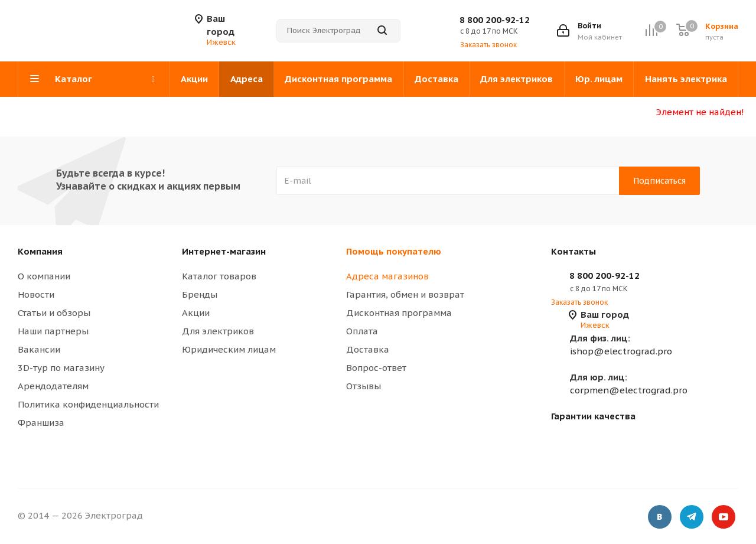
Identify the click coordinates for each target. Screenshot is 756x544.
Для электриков (218, 331)
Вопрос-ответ (376, 368)
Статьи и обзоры (54, 313)
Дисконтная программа (399, 313)
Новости (36, 294)
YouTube (724, 517)
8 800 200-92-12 (495, 20)
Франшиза (41, 423)
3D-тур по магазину (61, 368)
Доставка (368, 349)
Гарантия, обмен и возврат (405, 294)
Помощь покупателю (394, 251)
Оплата (362, 331)
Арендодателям (53, 386)
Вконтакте (660, 517)
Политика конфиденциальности (88, 404)
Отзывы (364, 386)
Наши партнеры (53, 331)
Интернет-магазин (224, 251)
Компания (40, 251)
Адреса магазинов (387, 276)
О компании (44, 276)
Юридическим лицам (229, 349)
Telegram (692, 517)
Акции (196, 313)
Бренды (200, 294)
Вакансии (39, 349)
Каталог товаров (219, 276)
